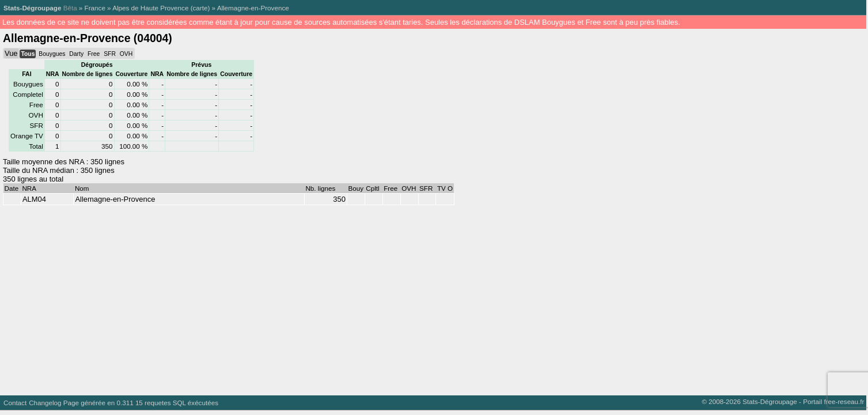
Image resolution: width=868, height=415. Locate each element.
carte (200, 8)
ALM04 (34, 199)
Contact (15, 403)
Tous (28, 54)
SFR (110, 54)
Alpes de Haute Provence (150, 8)
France (95, 8)
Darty (76, 54)
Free (94, 54)
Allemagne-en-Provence (253, 8)
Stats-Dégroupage (32, 8)
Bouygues (52, 54)
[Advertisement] (346, 297)
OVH (126, 54)
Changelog (45, 403)
